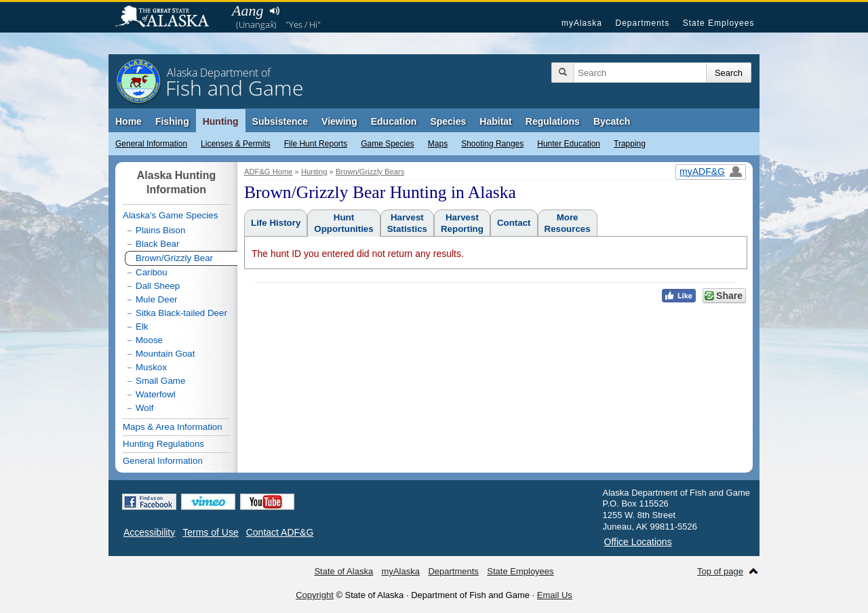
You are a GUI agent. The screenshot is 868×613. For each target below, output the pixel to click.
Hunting (221, 121)
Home (129, 121)
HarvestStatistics (407, 223)
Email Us (555, 595)
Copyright (315, 595)
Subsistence (280, 121)
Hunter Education (569, 144)
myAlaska (582, 23)
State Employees (719, 23)
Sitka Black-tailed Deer (181, 313)
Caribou (152, 272)
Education (394, 121)
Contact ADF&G (280, 532)
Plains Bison (160, 230)
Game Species (388, 144)
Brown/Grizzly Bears (370, 172)
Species (448, 121)
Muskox (151, 367)
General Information (151, 144)
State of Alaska (169, 18)
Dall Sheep (158, 286)
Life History (276, 223)
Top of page (720, 571)
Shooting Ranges (492, 144)
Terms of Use (210, 532)
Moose (149, 340)
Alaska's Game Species (170, 215)
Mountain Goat (165, 354)
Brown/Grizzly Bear (174, 258)
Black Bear (157, 244)
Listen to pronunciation (274, 11)
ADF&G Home (269, 172)
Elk (142, 327)
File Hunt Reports (316, 144)
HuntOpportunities (343, 223)
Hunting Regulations (163, 444)
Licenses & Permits (236, 144)
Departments (642, 23)
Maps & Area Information (173, 427)
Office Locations (638, 542)
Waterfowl (156, 394)
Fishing (172, 121)
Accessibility (149, 532)
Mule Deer (156, 299)
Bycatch (612, 121)
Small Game (160, 381)
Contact (514, 223)
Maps (438, 144)
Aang (248, 11)
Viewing (339, 121)
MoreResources (568, 223)
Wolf (144, 408)
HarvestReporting (462, 223)
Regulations (553, 121)
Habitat (495, 121)
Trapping (630, 144)
